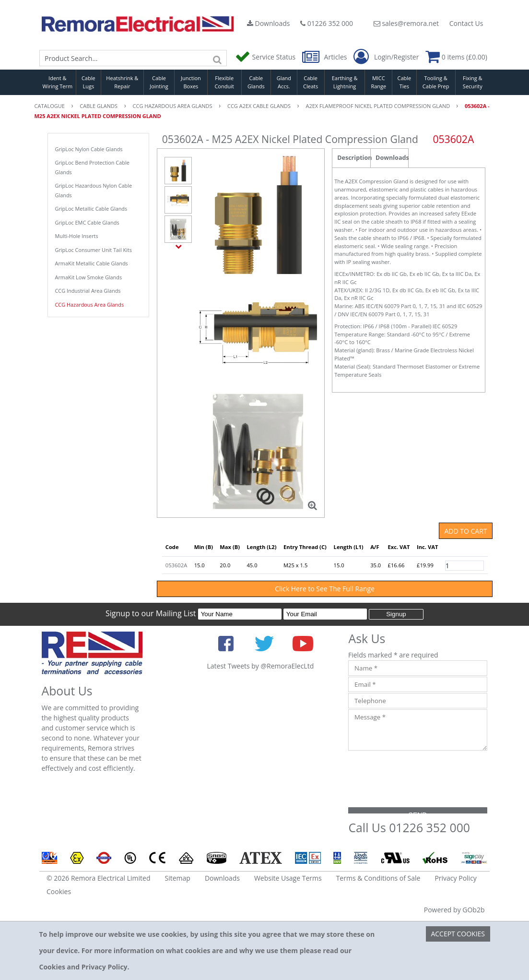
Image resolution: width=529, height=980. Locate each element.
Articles (325, 57)
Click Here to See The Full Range (325, 589)
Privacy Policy (455, 878)
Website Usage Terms (288, 878)
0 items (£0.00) (456, 57)
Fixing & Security (473, 82)
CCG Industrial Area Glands (88, 291)
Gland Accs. (284, 82)
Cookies (59, 891)
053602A (176, 565)
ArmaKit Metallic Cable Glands (92, 263)
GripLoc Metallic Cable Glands (91, 209)
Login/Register (386, 57)
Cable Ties (405, 82)
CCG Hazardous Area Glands (90, 305)
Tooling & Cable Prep (436, 82)
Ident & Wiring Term (58, 82)
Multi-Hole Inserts (77, 236)
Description (354, 158)
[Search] (217, 58)
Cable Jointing (159, 82)
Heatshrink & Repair (122, 82)
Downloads (269, 23)
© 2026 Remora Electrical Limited (99, 878)
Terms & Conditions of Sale (378, 878)
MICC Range (378, 82)
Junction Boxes (191, 82)
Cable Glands (256, 82)
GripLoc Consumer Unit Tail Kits (94, 250)
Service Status (266, 57)
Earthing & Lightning (345, 82)
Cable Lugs (88, 82)
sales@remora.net (406, 23)
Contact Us (466, 23)
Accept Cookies (458, 934)
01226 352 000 (327, 23)
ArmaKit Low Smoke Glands (89, 277)
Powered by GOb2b (454, 910)
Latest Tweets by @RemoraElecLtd (260, 666)
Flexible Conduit (224, 82)
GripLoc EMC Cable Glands (87, 222)
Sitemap (178, 878)
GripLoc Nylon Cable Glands (89, 149)
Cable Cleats (311, 82)
